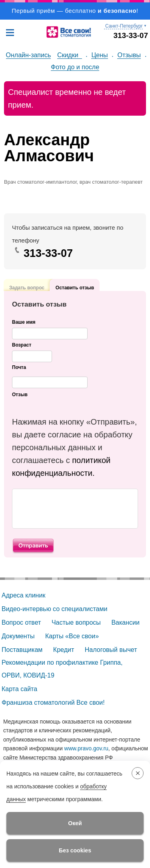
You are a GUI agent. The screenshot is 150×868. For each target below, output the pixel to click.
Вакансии (125, 622)
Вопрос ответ (21, 622)
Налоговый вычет (111, 650)
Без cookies (75, 850)
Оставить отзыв (75, 288)
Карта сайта (19, 689)
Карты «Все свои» (72, 636)
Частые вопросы (76, 622)
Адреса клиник (23, 595)
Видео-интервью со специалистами (54, 609)
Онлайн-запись (29, 55)
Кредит (64, 650)
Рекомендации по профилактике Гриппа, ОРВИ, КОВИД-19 (63, 669)
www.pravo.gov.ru (86, 748)
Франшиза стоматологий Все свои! (53, 703)
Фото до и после (75, 67)
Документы (18, 636)
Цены (99, 55)
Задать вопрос (27, 279)
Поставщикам (22, 650)
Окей (75, 823)
